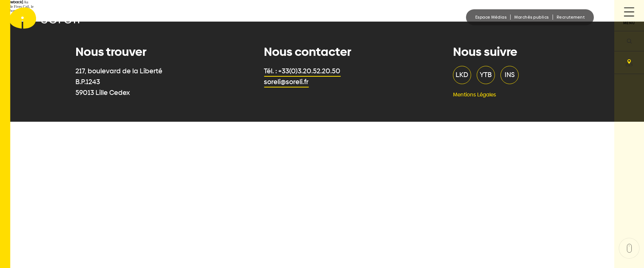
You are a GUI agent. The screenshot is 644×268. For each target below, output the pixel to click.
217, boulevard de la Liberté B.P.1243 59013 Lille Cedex (120, 82)
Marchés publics (532, 17)
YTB (487, 75)
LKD (463, 75)
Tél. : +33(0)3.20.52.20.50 (304, 71)
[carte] (629, 62)
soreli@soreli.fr (288, 82)
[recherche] (629, 41)
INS (511, 75)
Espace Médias (491, 17)
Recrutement (571, 17)
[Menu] (629, 15)
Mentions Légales (476, 95)
